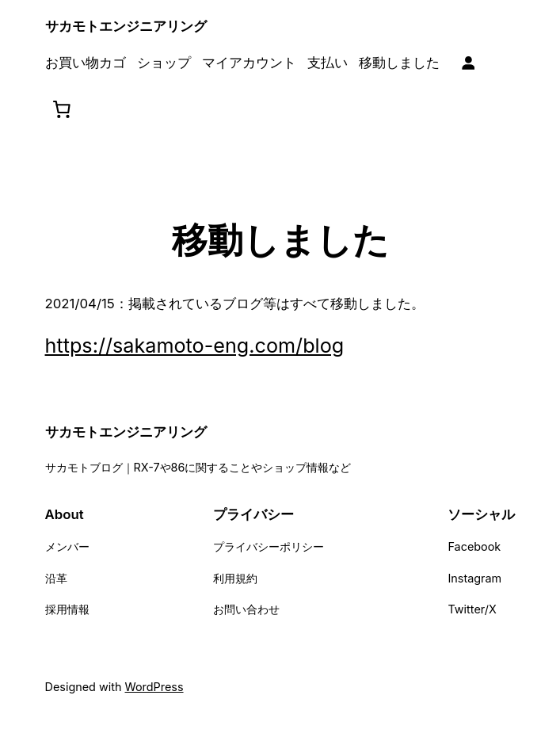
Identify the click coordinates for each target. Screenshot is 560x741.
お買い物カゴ (86, 63)
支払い (328, 63)
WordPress (154, 687)
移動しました (399, 63)
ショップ (164, 63)
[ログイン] (469, 63)
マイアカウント (249, 63)
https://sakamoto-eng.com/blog (195, 346)
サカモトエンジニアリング (126, 26)
